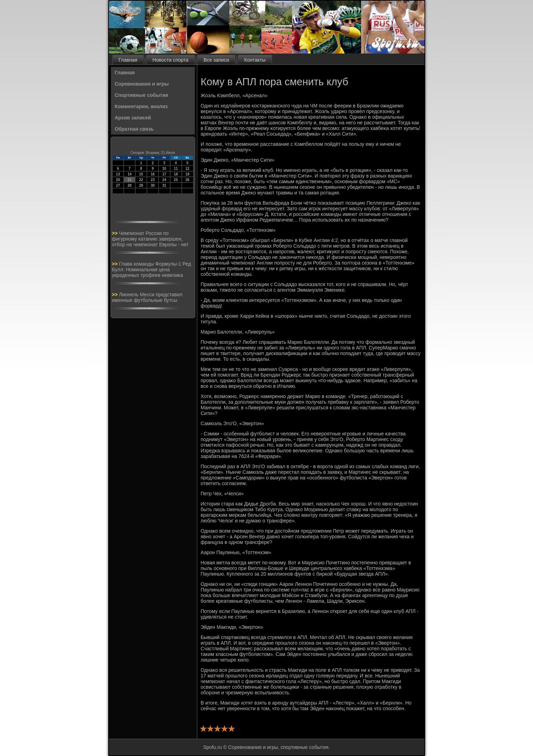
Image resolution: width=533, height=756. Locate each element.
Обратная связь (134, 129)
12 (187, 169)
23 (153, 180)
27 (118, 185)
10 (164, 169)
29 (141, 185)
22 (141, 180)
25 (176, 180)
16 (153, 174)
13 (118, 174)
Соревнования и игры (142, 84)
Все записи (216, 60)
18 (176, 174)
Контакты (255, 60)
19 (187, 174)
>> (116, 233)
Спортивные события (142, 95)
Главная (128, 60)
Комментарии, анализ (141, 106)
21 (129, 180)
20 (118, 180)
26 (187, 180)
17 (164, 174)
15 (141, 174)
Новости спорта (171, 60)
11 (176, 169)
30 (153, 185)
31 (164, 185)
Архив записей (133, 118)
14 (129, 174)
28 (129, 185)
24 (164, 180)
